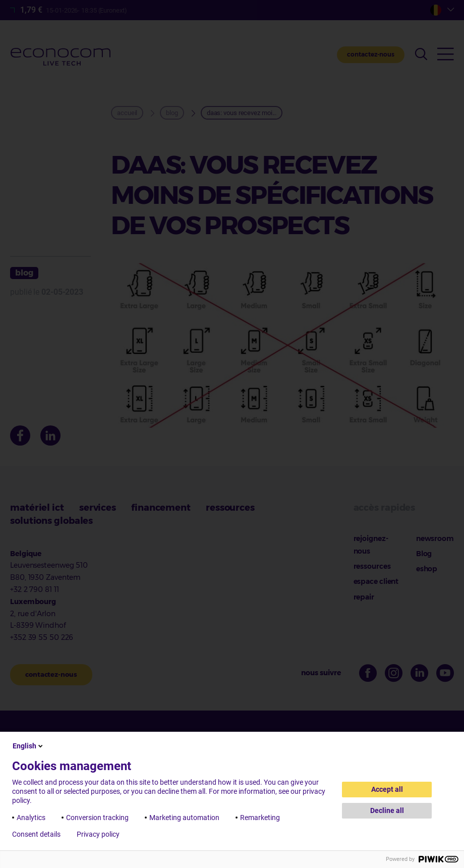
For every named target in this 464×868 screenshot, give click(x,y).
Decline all (387, 810)
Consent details (36, 834)
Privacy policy (98, 834)
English (28, 746)
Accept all (387, 789)
